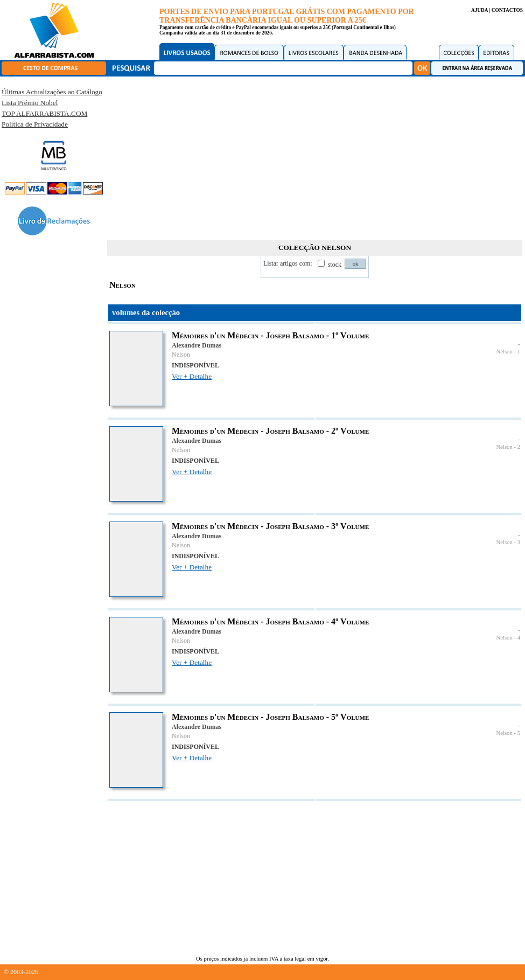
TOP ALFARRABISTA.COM (44, 113)
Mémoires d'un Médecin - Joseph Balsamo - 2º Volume (270, 431)
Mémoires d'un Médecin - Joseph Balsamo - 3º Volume (270, 526)
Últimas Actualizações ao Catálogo (52, 92)
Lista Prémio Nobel (30, 103)
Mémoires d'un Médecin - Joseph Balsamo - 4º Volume (270, 621)
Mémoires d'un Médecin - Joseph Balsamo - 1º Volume (270, 335)
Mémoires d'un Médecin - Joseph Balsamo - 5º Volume (270, 717)
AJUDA (479, 10)
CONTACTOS (507, 10)
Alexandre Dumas (197, 345)
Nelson (181, 355)
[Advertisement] (315, 156)
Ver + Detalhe (192, 376)
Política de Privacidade (35, 124)
